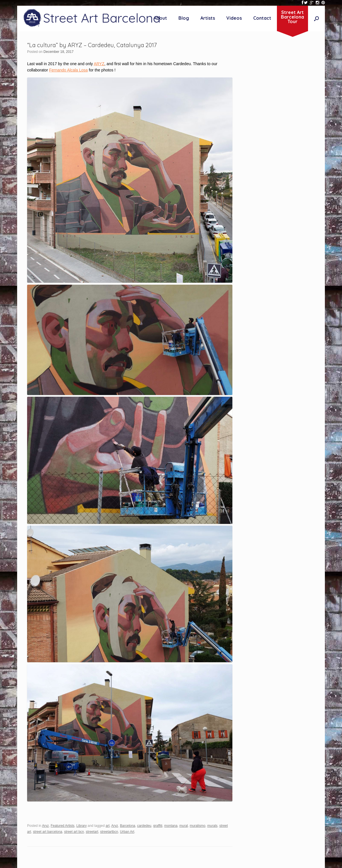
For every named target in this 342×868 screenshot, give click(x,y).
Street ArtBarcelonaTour (292, 17)
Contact (262, 18)
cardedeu (144, 826)
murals (212, 826)
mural (184, 826)
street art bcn (74, 832)
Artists (208, 18)
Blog (184, 18)
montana (171, 826)
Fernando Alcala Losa (68, 70)
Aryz (45, 826)
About (160, 18)
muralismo (198, 826)
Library (81, 826)
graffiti (158, 826)
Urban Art (127, 832)
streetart (92, 832)
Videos (234, 18)
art (108, 826)
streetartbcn (109, 832)
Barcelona (128, 826)
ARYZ (99, 64)
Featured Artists (63, 826)
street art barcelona (47, 832)
